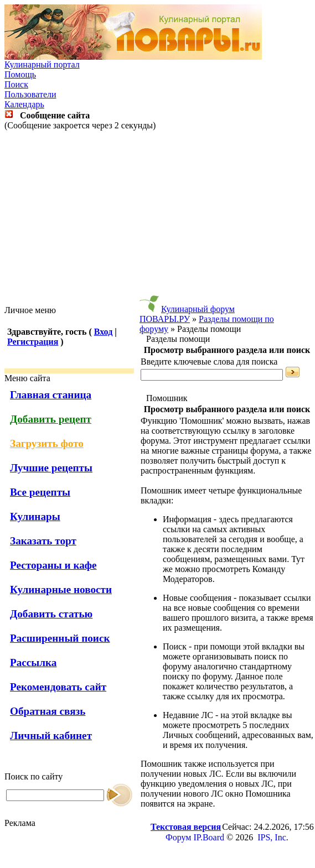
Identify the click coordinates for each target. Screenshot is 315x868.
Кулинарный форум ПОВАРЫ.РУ (187, 314)
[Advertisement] (160, 218)
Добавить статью (51, 614)
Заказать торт (43, 541)
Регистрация (33, 342)
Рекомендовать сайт (58, 687)
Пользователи (30, 94)
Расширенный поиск (60, 638)
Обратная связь (48, 711)
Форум (178, 837)
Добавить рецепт (51, 419)
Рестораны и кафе (53, 565)
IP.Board (209, 837)
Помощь (20, 74)
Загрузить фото (47, 443)
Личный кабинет (51, 736)
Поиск (16, 84)
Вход (103, 332)
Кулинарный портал (42, 64)
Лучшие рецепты (51, 468)
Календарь (24, 104)
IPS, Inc (272, 837)
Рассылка (33, 662)
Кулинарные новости (61, 589)
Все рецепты (40, 492)
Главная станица (51, 395)
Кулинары (35, 516)
